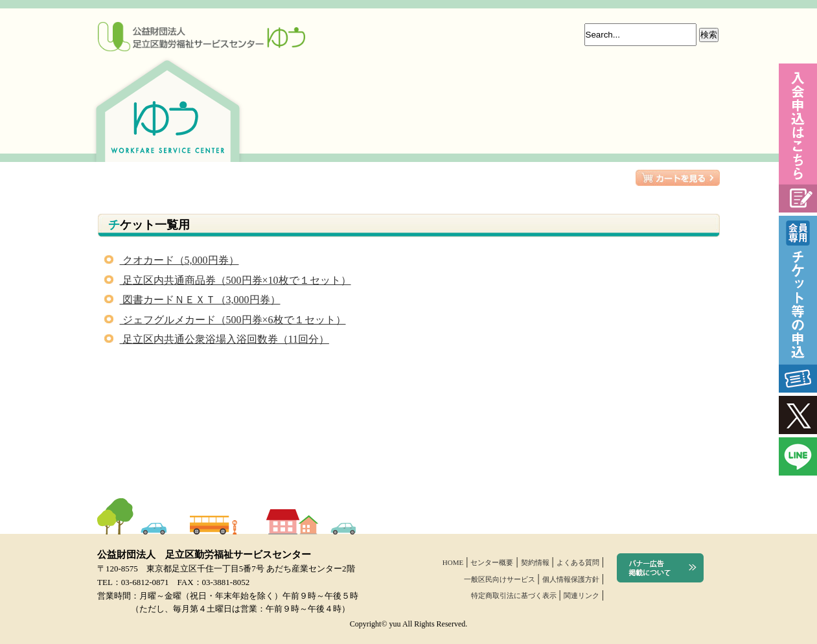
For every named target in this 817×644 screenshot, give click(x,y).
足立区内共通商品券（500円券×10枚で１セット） (228, 280)
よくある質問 (578, 562)
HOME (453, 562)
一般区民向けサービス (500, 579)
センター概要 (492, 562)
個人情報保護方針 (571, 579)
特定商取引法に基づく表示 (514, 595)
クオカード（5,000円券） (172, 260)
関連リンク (581, 595)
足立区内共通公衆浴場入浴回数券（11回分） (217, 339)
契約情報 (535, 562)
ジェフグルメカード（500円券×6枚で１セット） (225, 320)
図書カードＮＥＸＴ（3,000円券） (192, 300)
